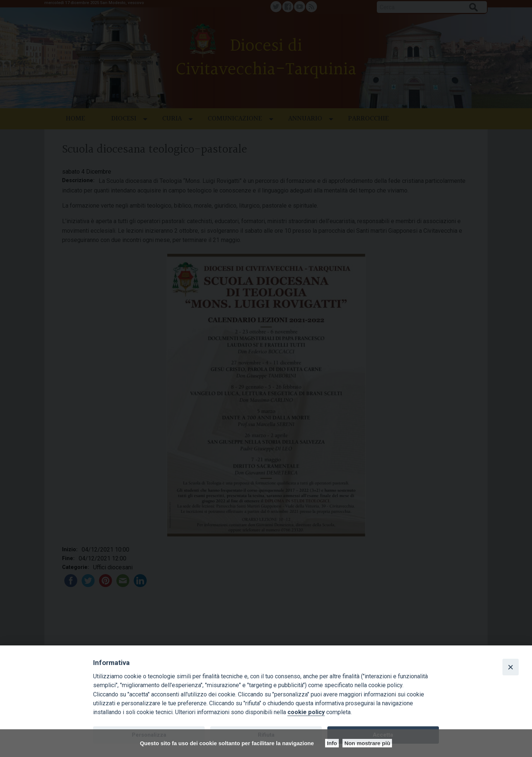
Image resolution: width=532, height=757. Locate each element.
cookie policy (306, 712)
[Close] (511, 667)
